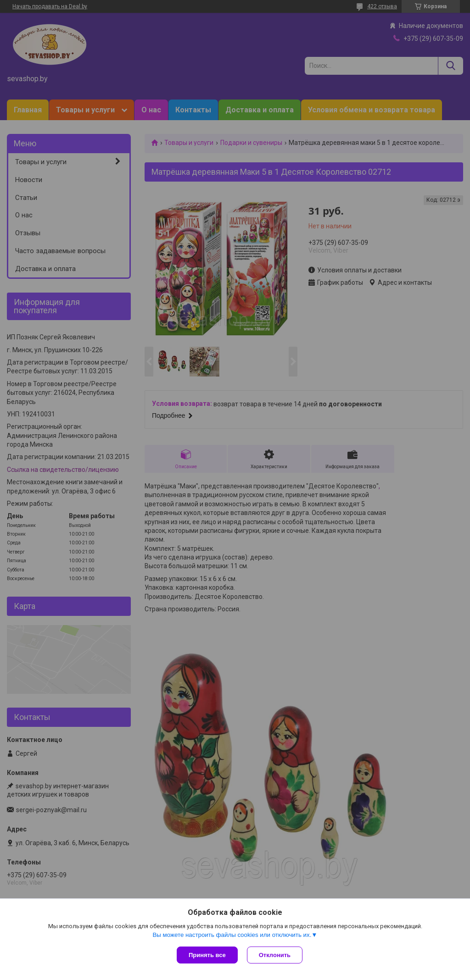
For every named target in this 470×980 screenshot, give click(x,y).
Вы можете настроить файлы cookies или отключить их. (232, 935)
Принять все (207, 955)
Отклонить (275, 955)
